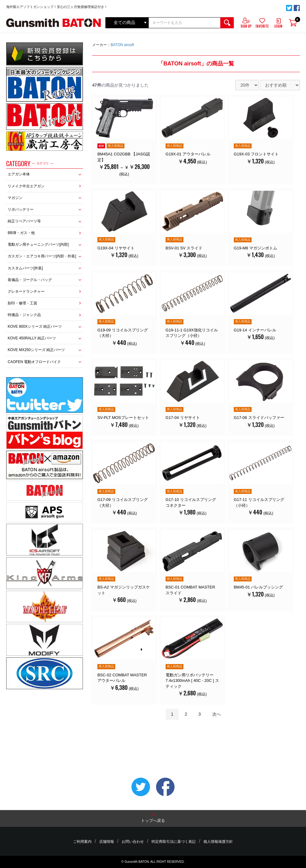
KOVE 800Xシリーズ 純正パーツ (35, 326)
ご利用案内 (95, 842)
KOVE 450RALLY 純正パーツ (32, 338)
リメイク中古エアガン (26, 186)
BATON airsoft (122, 45)
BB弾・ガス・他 (21, 233)
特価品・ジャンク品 (24, 315)
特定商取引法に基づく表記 (169, 842)
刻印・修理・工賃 (22, 303)
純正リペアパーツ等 (24, 221)
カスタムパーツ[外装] (25, 268)
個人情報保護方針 (206, 842)
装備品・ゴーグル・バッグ (30, 280)
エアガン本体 (19, 174)
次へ (217, 731)
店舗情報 (114, 842)
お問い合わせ (135, 842)
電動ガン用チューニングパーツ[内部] (38, 244)
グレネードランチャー (26, 291)
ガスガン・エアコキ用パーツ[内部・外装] (42, 256)
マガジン (15, 198)
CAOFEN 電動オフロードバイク (34, 362)
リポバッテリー (21, 209)
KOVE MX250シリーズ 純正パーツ (36, 350)
